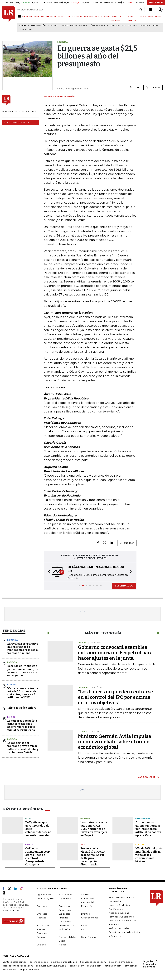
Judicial (85, 845)
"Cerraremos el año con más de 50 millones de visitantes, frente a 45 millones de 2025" (23, 693)
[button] (48, 572)
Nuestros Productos (119, 905)
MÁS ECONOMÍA (146, 777)
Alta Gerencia (66, 895)
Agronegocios (44, 895)
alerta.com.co (10, 970)
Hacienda (12, 662)
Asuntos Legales (45, 898)
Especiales (65, 914)
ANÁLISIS (106, 17)
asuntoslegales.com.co (15, 962)
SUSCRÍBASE (156, 2)
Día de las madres (99, 25)
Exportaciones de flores (124, 25)
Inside (84, 925)
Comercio (12, 684)
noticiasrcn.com (113, 966)
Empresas (145, 25)
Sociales (41, 945)
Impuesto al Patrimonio (74, 25)
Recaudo (55, 25)
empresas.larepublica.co (64, 962)
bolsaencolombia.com (121, 962)
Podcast (41, 937)
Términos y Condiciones (121, 917)
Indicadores (43, 925)
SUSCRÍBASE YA (124, 586)
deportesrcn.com (30, 970)
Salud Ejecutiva (89, 937)
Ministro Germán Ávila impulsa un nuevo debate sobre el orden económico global (115, 742)
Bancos (11, 717)
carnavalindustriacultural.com (51, 966)
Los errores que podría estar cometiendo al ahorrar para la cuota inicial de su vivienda (22, 725)
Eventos (85, 914)
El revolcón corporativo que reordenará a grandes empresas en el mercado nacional (23, 648)
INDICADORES (147, 17)
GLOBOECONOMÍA (73, 17)
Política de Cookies (119, 928)
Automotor (26, 30)
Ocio (84, 929)
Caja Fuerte (65, 898)
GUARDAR (153, 87)
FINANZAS (27, 17)
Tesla (156, 25)
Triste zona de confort (22, 708)
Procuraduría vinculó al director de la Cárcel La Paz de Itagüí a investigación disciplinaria (92, 857)
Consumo (140, 845)
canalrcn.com (77, 966)
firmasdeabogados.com (93, 962)
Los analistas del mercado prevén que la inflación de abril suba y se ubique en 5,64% (23, 748)
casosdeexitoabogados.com (18, 966)
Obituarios (64, 929)
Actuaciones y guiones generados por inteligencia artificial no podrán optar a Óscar (148, 829)
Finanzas (41, 918)
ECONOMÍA (39, 17)
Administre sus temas (17, 122)
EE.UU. (28, 819)
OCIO (61, 17)
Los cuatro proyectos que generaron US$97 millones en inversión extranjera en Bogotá (94, 829)
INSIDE (158, 17)
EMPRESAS (51, 17)
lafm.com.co (131, 966)
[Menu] (20, 16)
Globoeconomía (90, 918)
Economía (87, 906)
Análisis (85, 895)
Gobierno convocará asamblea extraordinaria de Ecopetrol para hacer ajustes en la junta (115, 653)
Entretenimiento (144, 819)
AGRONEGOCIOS (92, 17)
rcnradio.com (94, 966)
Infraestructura (66, 925)
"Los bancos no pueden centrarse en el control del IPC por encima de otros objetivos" (115, 697)
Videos (63, 945)
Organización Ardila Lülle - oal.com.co (151, 964)
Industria (12, 640)
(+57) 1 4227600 (11, 910)
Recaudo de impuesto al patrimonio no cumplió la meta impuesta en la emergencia (23, 671)
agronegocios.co (39, 962)
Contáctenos (116, 909)
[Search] (141, 10)
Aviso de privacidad (119, 913)
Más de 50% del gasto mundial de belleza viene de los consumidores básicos (149, 855)
